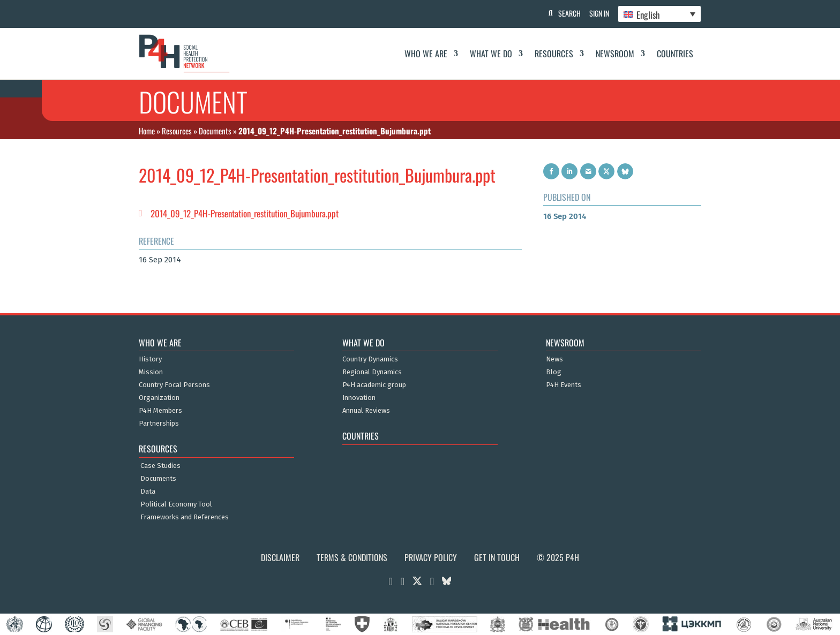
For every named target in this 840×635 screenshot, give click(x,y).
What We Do (491, 54)
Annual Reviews (366, 411)
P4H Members (160, 411)
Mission (151, 372)
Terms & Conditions (352, 557)
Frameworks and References (185, 517)
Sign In (597, 13)
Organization (159, 398)
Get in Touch (497, 557)
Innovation (359, 398)
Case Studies (160, 466)
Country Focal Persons (174, 385)
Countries (675, 54)
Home (147, 131)
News (554, 359)
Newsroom (615, 54)
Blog (554, 372)
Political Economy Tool (176, 504)
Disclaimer (280, 557)
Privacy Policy (431, 557)
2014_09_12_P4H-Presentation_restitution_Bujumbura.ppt (245, 213)
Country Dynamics (370, 359)
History (150, 359)
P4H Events (564, 385)
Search (565, 13)
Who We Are (426, 54)
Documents (215, 131)
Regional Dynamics (372, 372)
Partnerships (159, 424)
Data (148, 492)
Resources (554, 54)
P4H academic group (374, 385)
